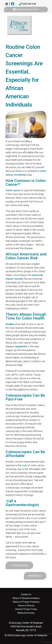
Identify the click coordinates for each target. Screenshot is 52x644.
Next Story (34, 576)
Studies (10, 324)
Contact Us (26, 595)
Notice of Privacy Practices (26, 602)
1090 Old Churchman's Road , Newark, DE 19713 (26, 626)
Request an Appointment (26, 9)
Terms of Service (26, 606)
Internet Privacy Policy (26, 609)
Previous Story (20, 565)
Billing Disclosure (26, 613)
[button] (7, 4)
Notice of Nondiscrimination (26, 598)
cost (25, 465)
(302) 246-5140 (27, 4)
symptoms (21, 346)
